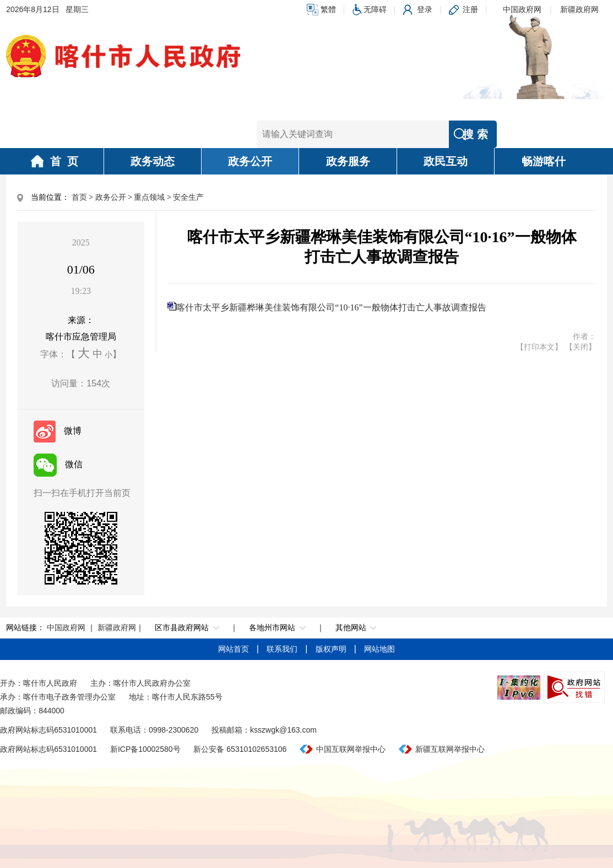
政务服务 (348, 161)
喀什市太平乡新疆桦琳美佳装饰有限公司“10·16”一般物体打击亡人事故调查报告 (331, 307)
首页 (79, 197)
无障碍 (375, 9)
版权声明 (332, 649)
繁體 (328, 9)
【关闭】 (581, 347)
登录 (425, 9)
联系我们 (283, 649)
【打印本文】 (539, 347)
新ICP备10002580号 (145, 749)
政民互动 (446, 161)
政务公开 (250, 161)
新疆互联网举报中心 (450, 749)
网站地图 (379, 649)
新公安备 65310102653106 (240, 749)
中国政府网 (522, 9)
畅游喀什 (544, 161)
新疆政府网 (579, 9)
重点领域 (149, 197)
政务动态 (153, 161)
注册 (470, 9)
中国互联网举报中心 (351, 749)
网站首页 (235, 649)
